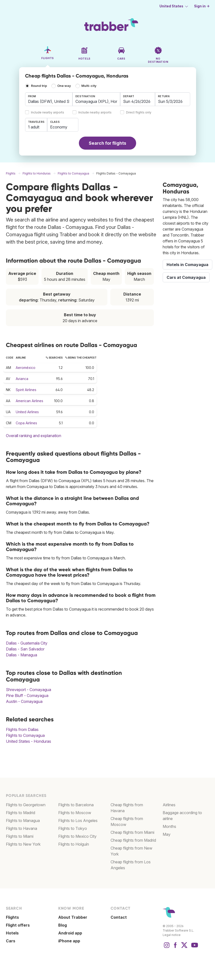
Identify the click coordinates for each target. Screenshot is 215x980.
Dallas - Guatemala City (27, 643)
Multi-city (89, 86)
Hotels (12, 933)
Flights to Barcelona (76, 805)
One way (64, 86)
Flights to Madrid (21, 813)
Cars (11, 941)
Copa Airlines (26, 423)
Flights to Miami (20, 836)
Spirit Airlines (26, 390)
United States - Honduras (29, 741)
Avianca (22, 379)
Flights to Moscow (75, 813)
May (167, 834)
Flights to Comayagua (25, 735)
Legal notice (172, 935)
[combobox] (49, 99)
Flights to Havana (21, 828)
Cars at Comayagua (186, 277)
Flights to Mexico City (77, 836)
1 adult (34, 127)
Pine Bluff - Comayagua (27, 695)
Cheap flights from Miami (132, 832)
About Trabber (73, 917)
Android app (70, 933)
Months (169, 826)
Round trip (39, 86)
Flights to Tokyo (73, 828)
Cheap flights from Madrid (133, 840)
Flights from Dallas (22, 729)
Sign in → (202, 6)
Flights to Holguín (74, 844)
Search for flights (107, 143)
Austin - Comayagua (24, 701)
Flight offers (18, 925)
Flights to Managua (23, 821)
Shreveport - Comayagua (29, 690)
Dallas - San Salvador (25, 649)
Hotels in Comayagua (187, 265)
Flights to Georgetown (26, 805)
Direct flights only (139, 113)
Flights (12, 917)
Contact (119, 917)
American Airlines (29, 401)
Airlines (169, 805)
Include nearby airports (48, 113)
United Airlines (27, 412)
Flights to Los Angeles (78, 821)
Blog (63, 925)
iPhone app (69, 941)
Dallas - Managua (21, 655)
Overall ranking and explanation (34, 436)
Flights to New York (23, 844)
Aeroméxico (26, 368)
